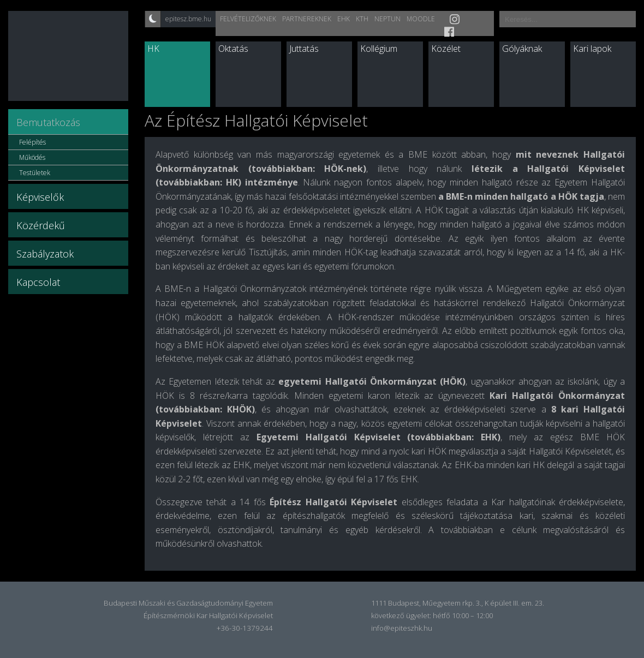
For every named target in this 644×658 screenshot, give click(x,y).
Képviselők (40, 197)
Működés (32, 157)
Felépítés (32, 142)
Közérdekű (41, 225)
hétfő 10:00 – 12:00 (463, 615)
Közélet (446, 49)
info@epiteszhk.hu (402, 628)
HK (153, 49)
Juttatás (304, 49)
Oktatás (233, 49)
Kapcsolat (38, 282)
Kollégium (379, 49)
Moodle (421, 19)
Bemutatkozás (48, 122)
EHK (344, 19)
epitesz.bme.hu (188, 19)
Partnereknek (307, 19)
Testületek (35, 173)
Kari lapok (592, 49)
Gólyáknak (522, 49)
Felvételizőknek (248, 19)
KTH (362, 19)
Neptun (387, 19)
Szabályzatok (45, 254)
